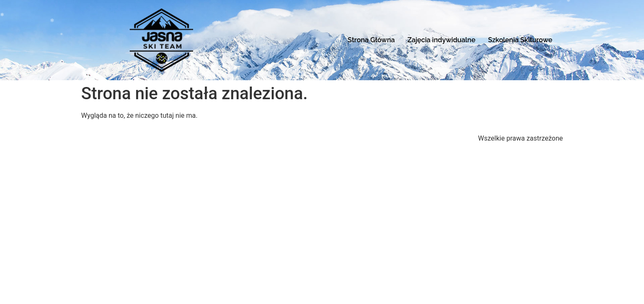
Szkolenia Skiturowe (520, 40)
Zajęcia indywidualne (441, 40)
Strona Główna (371, 40)
